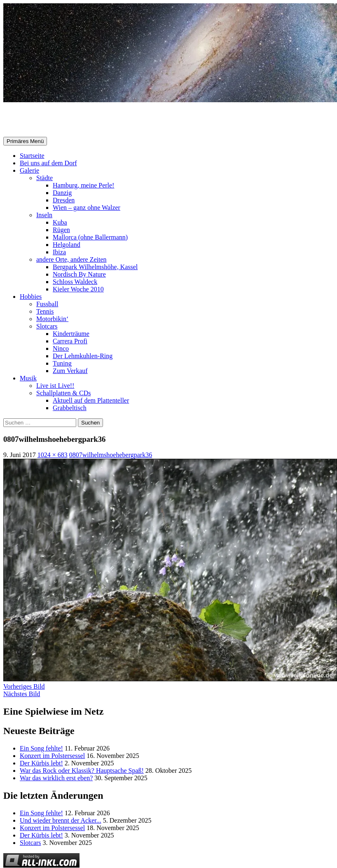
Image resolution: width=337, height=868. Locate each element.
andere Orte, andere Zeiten (71, 259)
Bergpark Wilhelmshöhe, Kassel (95, 267)
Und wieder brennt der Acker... (61, 820)
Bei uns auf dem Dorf (48, 163)
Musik (28, 378)
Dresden (64, 200)
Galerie (29, 170)
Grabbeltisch (70, 408)
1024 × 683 (53, 455)
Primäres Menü (25, 141)
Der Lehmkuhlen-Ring (83, 356)
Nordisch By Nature (79, 274)
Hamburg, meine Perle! (83, 185)
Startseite (32, 156)
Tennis (45, 311)
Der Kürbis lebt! (41, 763)
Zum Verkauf (70, 371)
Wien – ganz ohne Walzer (87, 208)
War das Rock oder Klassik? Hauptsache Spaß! (82, 771)
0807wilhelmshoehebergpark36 (111, 455)
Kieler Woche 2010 (78, 289)
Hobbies (31, 297)
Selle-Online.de (46, 120)
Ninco (61, 348)
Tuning (62, 363)
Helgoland (67, 245)
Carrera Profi (70, 341)
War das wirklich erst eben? (56, 778)
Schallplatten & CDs (63, 393)
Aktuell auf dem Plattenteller (91, 400)
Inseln (44, 215)
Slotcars (47, 326)
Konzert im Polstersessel (52, 756)
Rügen (61, 230)
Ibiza (59, 252)
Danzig (62, 193)
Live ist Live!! (55, 386)
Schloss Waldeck (75, 282)
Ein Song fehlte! (41, 748)
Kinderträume (71, 334)
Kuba (60, 222)
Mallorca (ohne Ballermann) (90, 237)
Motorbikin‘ (52, 319)
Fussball (47, 304)
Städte (44, 178)
